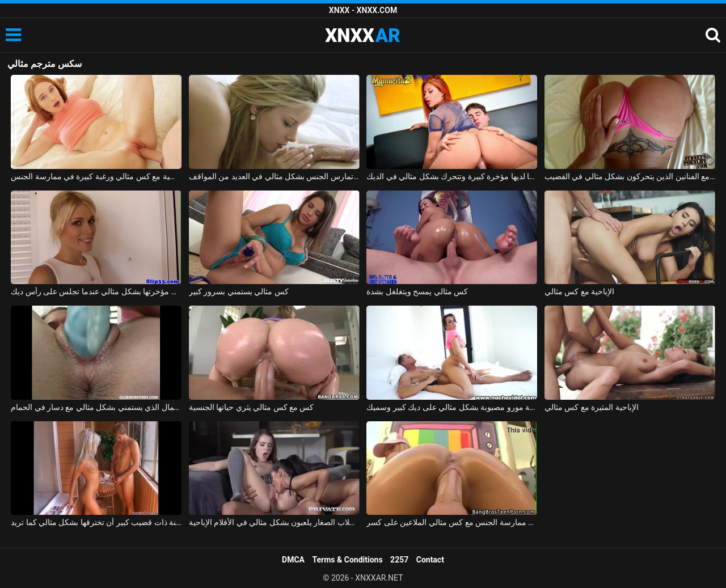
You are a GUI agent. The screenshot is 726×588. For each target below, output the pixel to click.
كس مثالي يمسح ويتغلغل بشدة (417, 291)
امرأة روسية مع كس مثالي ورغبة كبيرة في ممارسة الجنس (96, 176)
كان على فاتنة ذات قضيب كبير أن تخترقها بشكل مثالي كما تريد (96, 522)
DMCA (293, 560)
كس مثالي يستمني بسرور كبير (239, 291)
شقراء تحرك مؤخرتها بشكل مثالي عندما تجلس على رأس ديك (96, 291)
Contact (430, 560)
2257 (399, 560)
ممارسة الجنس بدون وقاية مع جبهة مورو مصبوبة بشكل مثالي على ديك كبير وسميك (452, 407)
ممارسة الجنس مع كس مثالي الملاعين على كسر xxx (452, 522)
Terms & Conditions (348, 560)
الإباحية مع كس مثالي (579, 291)
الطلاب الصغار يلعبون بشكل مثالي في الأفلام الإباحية (274, 522)
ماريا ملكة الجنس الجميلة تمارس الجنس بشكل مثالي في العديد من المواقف (274, 176)
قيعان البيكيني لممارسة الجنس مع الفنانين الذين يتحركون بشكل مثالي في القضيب (630, 176)
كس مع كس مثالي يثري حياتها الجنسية (252, 407)
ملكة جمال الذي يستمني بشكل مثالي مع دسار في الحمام (96, 407)
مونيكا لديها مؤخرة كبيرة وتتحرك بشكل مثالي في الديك (452, 176)
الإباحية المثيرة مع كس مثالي (592, 407)
